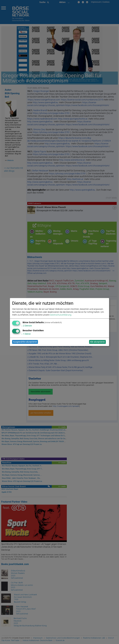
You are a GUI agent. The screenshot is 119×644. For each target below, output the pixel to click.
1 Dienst (26, 334)
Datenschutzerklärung (61, 315)
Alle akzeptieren (97, 342)
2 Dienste (27, 326)
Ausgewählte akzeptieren (25, 342)
